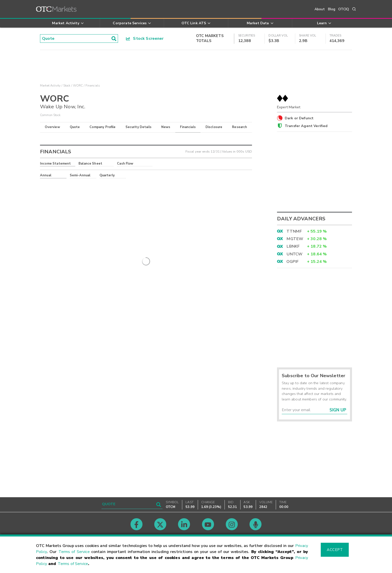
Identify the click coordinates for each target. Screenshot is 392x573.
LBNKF (293, 246)
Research (239, 127)
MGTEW (295, 239)
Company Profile (102, 127)
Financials (188, 127)
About (320, 9)
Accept (335, 550)
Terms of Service (74, 552)
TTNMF (294, 231)
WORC (78, 86)
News (166, 127)
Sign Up (338, 410)
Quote (75, 127)
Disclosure (214, 127)
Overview (52, 127)
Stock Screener (145, 39)
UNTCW (294, 254)
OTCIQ (344, 9)
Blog (332, 9)
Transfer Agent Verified (306, 126)
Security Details (138, 127)
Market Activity (50, 86)
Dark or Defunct (299, 118)
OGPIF (292, 262)
